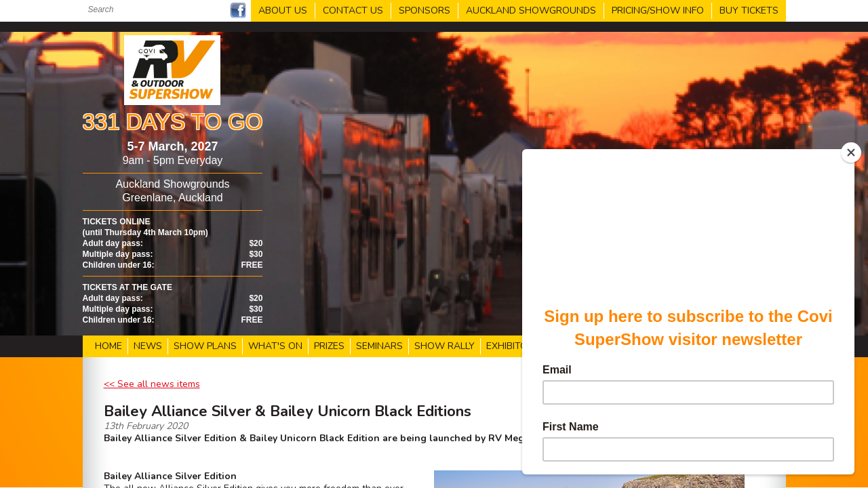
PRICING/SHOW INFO (658, 11)
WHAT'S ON (275, 346)
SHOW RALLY (445, 346)
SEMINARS (379, 346)
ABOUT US (283, 11)
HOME (108, 346)
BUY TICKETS (749, 11)
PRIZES (329, 346)
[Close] (851, 152)
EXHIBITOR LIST (521, 346)
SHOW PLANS (205, 346)
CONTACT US (353, 11)
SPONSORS (425, 11)
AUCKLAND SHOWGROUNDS (531, 11)
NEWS (148, 346)
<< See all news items (152, 384)
